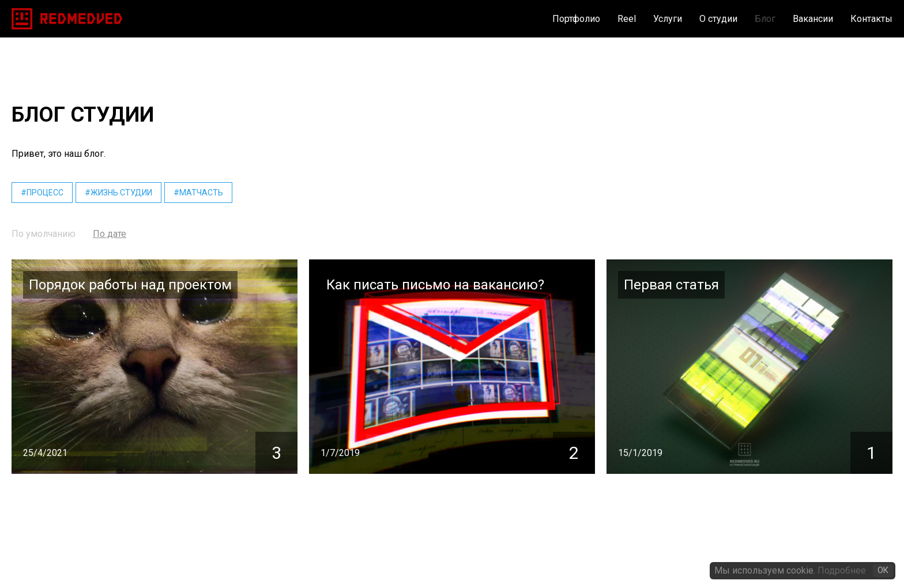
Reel (627, 19)
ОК (883, 570)
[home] (67, 19)
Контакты (871, 19)
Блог (765, 19)
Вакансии (813, 19)
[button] (659, 19)
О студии (718, 19)
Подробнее (842, 570)
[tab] (44, 234)
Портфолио (576, 19)
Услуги (668, 19)
